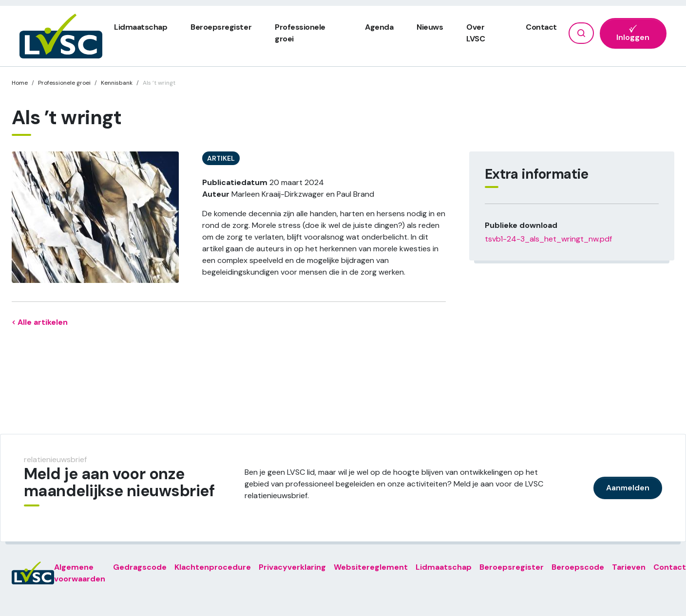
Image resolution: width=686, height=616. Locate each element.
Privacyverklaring (292, 567)
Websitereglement (371, 567)
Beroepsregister (221, 27)
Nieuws (430, 27)
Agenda (379, 27)
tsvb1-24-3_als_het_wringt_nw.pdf (548, 239)
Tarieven (629, 567)
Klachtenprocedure (213, 567)
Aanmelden (628, 488)
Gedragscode (140, 567)
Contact (541, 27)
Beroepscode (578, 567)
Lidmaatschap (141, 27)
